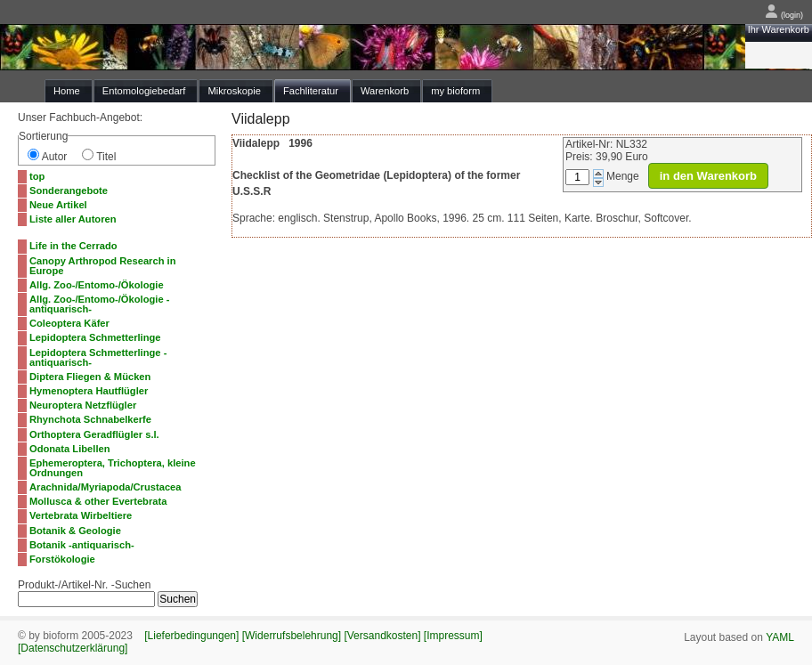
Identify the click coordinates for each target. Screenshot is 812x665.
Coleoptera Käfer (69, 323)
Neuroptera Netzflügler (83, 405)
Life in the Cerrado (73, 246)
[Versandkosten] (382, 636)
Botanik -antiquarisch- (82, 545)
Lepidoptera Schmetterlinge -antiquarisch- (98, 357)
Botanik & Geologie (75, 531)
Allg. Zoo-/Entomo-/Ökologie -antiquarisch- (99, 304)
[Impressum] (453, 636)
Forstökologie (62, 559)
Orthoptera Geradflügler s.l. (94, 434)
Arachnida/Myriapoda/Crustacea (106, 487)
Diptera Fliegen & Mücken (90, 377)
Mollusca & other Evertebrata (98, 501)
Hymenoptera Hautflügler (89, 391)
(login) (784, 15)
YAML (780, 637)
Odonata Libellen (70, 449)
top (37, 176)
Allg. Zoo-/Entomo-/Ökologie (97, 285)
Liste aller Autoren (73, 219)
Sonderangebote (69, 191)
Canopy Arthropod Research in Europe (102, 266)
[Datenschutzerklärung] (73, 648)
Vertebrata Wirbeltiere (81, 515)
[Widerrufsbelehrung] (292, 636)
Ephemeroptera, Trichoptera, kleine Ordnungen (113, 468)
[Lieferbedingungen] (191, 636)
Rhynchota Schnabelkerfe (90, 419)
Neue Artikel (58, 205)
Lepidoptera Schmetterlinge (95, 337)
